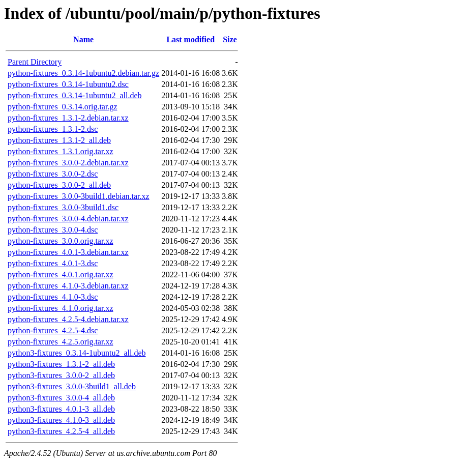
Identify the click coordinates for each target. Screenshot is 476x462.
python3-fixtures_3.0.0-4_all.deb (61, 398)
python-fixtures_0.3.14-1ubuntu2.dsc (68, 84)
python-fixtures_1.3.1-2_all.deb (59, 140)
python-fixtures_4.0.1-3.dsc (53, 263)
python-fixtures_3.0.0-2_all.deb (59, 185)
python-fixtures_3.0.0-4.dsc (53, 230)
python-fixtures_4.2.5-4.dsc (53, 330)
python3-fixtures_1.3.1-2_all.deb (61, 364)
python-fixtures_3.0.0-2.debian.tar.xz (68, 163)
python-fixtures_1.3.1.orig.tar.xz (61, 151)
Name (83, 39)
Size (230, 39)
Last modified (190, 39)
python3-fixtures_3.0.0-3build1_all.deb (72, 386)
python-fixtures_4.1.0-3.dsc (53, 297)
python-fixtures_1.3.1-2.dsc (53, 129)
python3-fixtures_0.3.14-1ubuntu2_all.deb (77, 353)
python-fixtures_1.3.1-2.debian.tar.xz (68, 118)
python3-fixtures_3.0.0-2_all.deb (61, 375)
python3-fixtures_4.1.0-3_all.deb (61, 420)
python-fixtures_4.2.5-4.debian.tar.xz (68, 319)
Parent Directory (35, 62)
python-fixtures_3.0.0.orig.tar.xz (61, 241)
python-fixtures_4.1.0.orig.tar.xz (61, 308)
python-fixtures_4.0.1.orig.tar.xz (61, 275)
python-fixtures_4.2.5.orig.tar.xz (61, 342)
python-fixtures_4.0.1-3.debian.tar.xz (68, 252)
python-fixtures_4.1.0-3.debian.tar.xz (68, 286)
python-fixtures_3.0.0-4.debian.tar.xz (68, 219)
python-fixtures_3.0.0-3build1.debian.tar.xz (79, 196)
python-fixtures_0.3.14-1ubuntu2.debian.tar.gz (83, 73)
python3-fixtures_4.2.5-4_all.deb (61, 431)
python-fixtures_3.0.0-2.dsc (53, 174)
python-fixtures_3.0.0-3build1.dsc (63, 207)
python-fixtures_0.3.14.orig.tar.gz (63, 107)
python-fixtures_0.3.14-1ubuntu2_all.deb (75, 95)
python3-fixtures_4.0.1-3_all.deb (61, 409)
